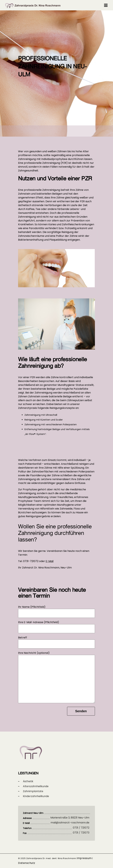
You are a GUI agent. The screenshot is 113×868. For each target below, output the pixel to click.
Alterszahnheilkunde (36, 786)
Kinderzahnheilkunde (36, 796)
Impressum (84, 858)
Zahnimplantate (33, 791)
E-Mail (50, 561)
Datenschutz (27, 863)
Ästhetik (28, 781)
